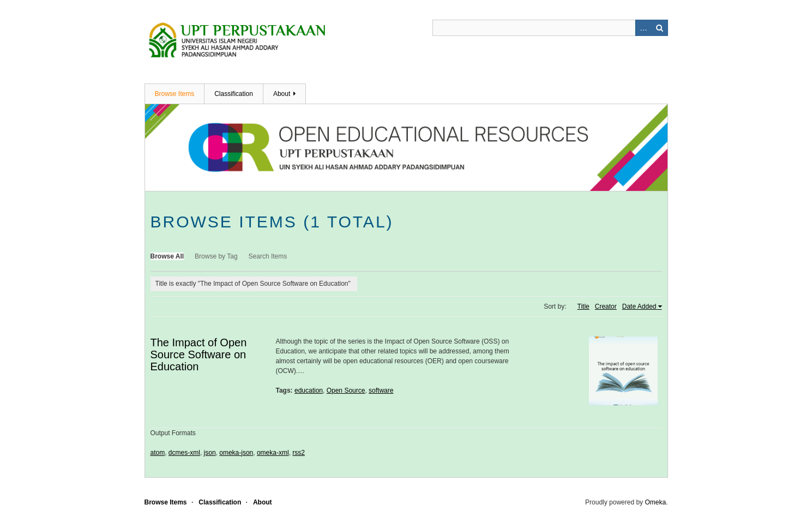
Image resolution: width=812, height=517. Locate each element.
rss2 (299, 453)
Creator (606, 306)
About (282, 94)
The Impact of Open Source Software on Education (199, 354)
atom (158, 453)
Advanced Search (643, 28)
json (210, 453)
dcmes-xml (184, 453)
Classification (234, 94)
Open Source (346, 390)
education (309, 390)
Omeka (655, 502)
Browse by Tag (216, 256)
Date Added (639, 306)
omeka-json (236, 453)
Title (584, 306)
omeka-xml (273, 453)
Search (660, 28)
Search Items (268, 256)
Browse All (167, 256)
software (381, 390)
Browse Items (175, 94)
